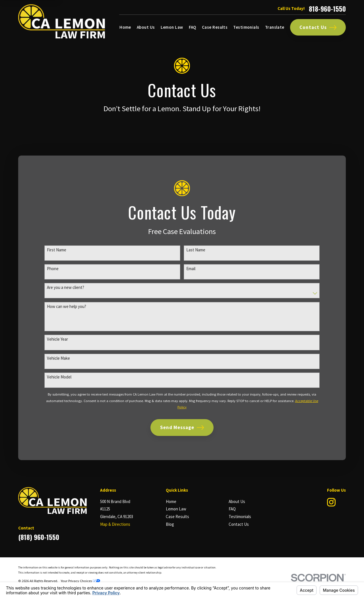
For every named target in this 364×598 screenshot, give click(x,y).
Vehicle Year (57, 340)
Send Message (182, 428)
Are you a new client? (66, 288)
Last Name (196, 250)
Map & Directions (115, 524)
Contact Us (318, 27)
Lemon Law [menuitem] (172, 27)
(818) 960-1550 (39, 537)
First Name (57, 250)
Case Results (177, 517)
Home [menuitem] (125, 27)
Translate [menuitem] (275, 27)
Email (191, 269)
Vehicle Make (58, 358)
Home (171, 501)
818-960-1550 (327, 9)
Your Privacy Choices (80, 581)
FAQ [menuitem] (193, 27)
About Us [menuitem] (146, 27)
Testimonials (240, 517)
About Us (237, 501)
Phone (53, 269)
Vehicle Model (59, 377)
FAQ (232, 509)
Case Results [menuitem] (215, 27)
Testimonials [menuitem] (246, 27)
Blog (170, 524)
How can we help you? (67, 307)
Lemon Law (176, 509)
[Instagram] (332, 502)
